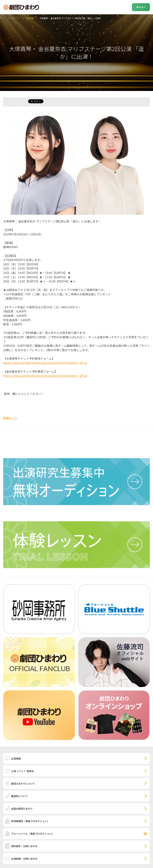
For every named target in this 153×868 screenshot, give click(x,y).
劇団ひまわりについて (23, 783)
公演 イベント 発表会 (22, 771)
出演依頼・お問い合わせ (24, 859)
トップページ (14, 18)
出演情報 (30, 18)
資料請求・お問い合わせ (24, 846)
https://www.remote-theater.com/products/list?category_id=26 (45, 376)
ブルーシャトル (33, 834)
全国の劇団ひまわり (22, 809)
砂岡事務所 (30, 821)
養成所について (20, 796)
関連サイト (10, 418)
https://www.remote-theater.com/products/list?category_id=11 (45, 363)
